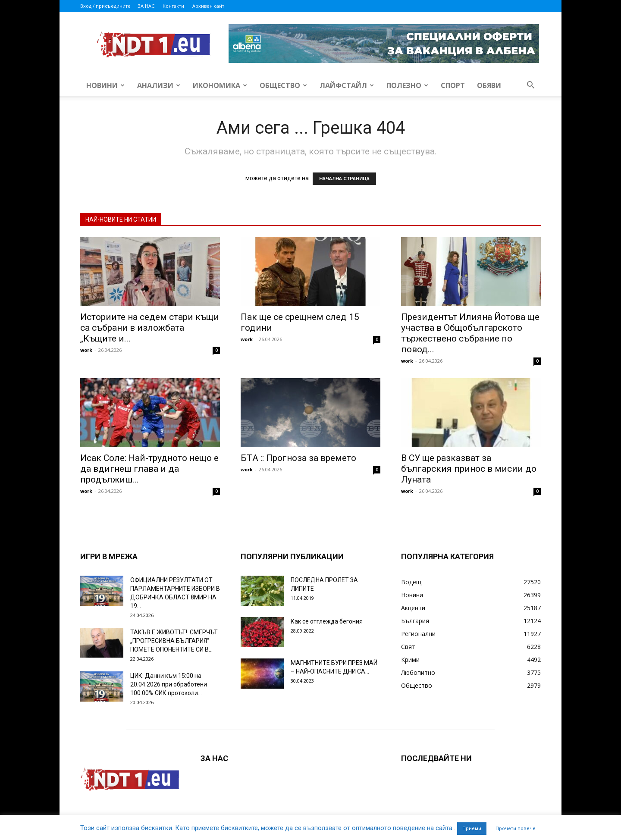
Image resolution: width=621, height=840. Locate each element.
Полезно (407, 85)
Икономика (220, 85)
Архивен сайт (208, 6)
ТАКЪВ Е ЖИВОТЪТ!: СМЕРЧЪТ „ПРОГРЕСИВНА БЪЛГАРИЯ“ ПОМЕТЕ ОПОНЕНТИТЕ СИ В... (174, 641)
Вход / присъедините (105, 6)
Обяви (489, 85)
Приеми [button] (472, 829)
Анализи (159, 85)
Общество (283, 85)
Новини (105, 85)
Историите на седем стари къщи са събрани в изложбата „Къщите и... (150, 328)
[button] (530, 86)
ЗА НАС (146, 6)
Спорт (453, 85)
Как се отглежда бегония (327, 621)
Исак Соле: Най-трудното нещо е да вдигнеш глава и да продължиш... (149, 469)
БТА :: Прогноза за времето (298, 458)
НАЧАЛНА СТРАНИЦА (344, 179)
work (86, 350)
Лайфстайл (347, 85)
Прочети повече (516, 829)
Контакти (173, 6)
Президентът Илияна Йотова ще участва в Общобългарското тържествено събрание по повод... (470, 333)
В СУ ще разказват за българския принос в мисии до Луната (469, 469)
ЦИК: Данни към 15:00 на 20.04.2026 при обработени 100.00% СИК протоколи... (169, 684)
